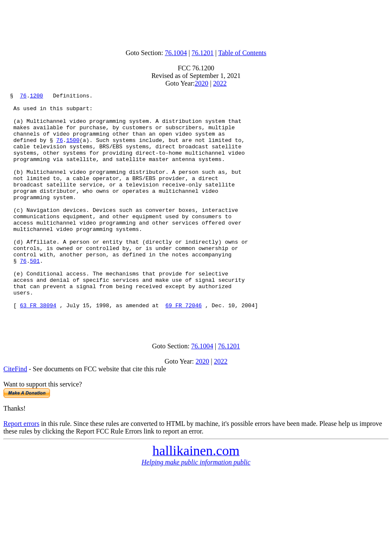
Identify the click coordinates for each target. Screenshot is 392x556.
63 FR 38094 (38, 348)
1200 (36, 97)
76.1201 (203, 53)
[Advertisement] (196, 22)
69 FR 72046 (183, 348)
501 (35, 295)
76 (23, 97)
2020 (202, 83)
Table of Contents (242, 53)
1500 (73, 150)
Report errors (21, 469)
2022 (220, 83)
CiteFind (15, 415)
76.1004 (176, 53)
